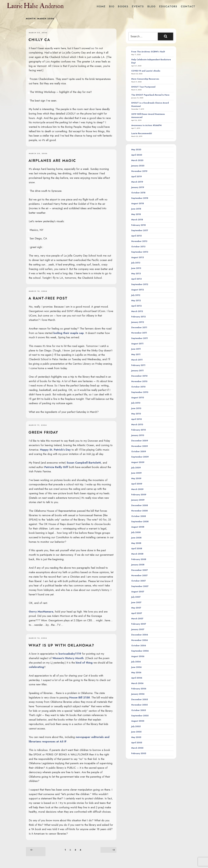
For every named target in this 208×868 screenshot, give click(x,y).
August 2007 (138, 592)
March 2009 (137, 489)
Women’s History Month (68, 658)
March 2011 (137, 360)
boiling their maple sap (69, 333)
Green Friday (43, 432)
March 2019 (137, 182)
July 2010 (136, 403)
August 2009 (138, 462)
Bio (112, 6)
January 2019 (138, 187)
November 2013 (139, 241)
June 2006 (136, 667)
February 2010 (139, 430)
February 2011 (138, 365)
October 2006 (139, 646)
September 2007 (140, 586)
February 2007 (139, 624)
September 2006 (140, 651)
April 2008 (137, 548)
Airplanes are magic (52, 160)
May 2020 (136, 150)
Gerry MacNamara (41, 611)
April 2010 (137, 419)
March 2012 (137, 311)
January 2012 (138, 322)
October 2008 (139, 516)
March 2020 (137, 160)
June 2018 (136, 209)
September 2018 (140, 198)
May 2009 (136, 478)
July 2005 (136, 726)
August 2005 (138, 721)
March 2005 (137, 748)
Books (123, 6)
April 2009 (137, 484)
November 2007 (139, 575)
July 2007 (136, 597)
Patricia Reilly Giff (56, 467)
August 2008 (138, 527)
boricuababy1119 (70, 654)
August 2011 (137, 344)
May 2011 (136, 354)
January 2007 (138, 629)
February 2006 (139, 689)
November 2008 (139, 511)
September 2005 (140, 716)
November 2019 (139, 171)
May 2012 (136, 300)
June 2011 (136, 349)
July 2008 (136, 532)
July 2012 (136, 295)
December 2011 (139, 327)
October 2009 (139, 451)
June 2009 (136, 473)
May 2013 (136, 274)
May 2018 (136, 214)
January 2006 (138, 694)
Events (138, 6)
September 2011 (140, 338)
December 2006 (140, 635)
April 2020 (137, 155)
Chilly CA (39, 40)
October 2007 (138, 581)
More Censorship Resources (145, 79)
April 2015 (136, 236)
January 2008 (138, 565)
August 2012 (138, 290)
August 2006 (138, 656)
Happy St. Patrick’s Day (55, 450)
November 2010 (139, 381)
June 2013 (136, 268)
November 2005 (139, 705)
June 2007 (136, 602)
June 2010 (136, 408)
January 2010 (138, 435)
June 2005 (136, 732)
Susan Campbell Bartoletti (84, 463)
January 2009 (138, 500)
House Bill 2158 (80, 697)
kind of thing (84, 663)
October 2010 (138, 387)
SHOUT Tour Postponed (143, 87)
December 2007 (139, 570)
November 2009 (140, 446)
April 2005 (137, 743)
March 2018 (137, 220)
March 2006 (137, 683)
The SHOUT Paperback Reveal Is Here (150, 95)
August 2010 (138, 398)
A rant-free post (48, 298)
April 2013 (136, 279)
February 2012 (138, 317)
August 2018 (138, 203)
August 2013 (138, 257)
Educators (168, 6)
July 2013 (136, 263)
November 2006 (140, 640)
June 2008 (136, 538)
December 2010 (139, 376)
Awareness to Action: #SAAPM (146, 125)
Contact (188, 6)
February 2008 (139, 559)
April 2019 (137, 176)
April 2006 (137, 678)
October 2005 (139, 710)
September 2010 (140, 392)
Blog (152, 6)
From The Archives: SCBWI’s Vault (148, 52)
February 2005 (139, 753)
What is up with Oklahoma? (61, 645)
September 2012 (140, 284)
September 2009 (140, 457)
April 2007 (137, 613)
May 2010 (136, 414)
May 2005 (136, 737)
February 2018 (138, 225)
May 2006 (136, 672)
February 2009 (139, 495)
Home (101, 6)
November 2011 (139, 333)
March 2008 (137, 554)
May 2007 (136, 608)
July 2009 (136, 468)
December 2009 (140, 441)
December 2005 (140, 699)
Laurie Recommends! (142, 133)
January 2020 (138, 166)
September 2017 (140, 230)
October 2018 (138, 193)
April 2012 (136, 306)
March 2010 (137, 424)
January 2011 (137, 371)
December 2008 (140, 505)
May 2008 (136, 543)
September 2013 (140, 252)
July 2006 (136, 662)
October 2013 (138, 247)
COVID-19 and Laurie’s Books (146, 71)
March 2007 (137, 619)
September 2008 (140, 522)
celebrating (36, 667)
